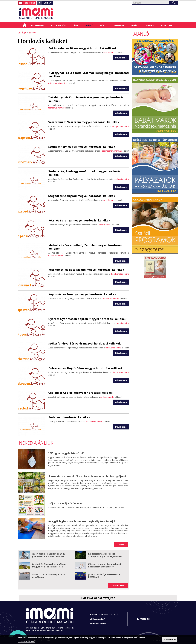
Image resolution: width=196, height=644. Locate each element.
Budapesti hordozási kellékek (69, 417)
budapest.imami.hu (94, 422)
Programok (38, 25)
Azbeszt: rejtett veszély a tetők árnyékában (49, 576)
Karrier (150, 25)
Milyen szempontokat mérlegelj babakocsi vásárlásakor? (104, 565)
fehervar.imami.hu (113, 348)
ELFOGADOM (170, 639)
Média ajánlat (97, 619)
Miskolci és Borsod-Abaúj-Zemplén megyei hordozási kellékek (85, 247)
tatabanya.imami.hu (57, 108)
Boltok (32, 32)
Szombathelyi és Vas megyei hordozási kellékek (82, 147)
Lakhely (48, 3)
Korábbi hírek (118, 585)
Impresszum (143, 619)
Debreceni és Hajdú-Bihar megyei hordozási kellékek (85, 368)
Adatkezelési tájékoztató (104, 614)
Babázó (135, 25)
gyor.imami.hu (123, 323)
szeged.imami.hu (110, 200)
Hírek (76, 25)
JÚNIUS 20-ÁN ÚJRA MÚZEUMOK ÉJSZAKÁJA (104, 576)
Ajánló (89, 25)
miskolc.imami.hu (56, 255)
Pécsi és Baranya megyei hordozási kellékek (79, 220)
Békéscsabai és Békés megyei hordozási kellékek (82, 48)
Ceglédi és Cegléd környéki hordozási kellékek (81, 393)
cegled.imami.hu (107, 397)
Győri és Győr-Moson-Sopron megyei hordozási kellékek (87, 319)
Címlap (24, 25)
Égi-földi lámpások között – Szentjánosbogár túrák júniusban (105, 555)
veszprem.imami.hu (121, 126)
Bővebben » (121, 58)
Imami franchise (98, 624)
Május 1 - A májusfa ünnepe (65, 503)
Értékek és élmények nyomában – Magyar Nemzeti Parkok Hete (49, 565)
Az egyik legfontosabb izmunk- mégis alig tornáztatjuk (82, 521)
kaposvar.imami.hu (111, 298)
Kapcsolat (30, 3)
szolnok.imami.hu (122, 179)
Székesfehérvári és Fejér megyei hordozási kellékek (85, 343)
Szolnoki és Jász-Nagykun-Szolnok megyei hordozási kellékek (85, 173)
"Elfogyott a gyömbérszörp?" (66, 453)
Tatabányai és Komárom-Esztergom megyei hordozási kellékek (86, 99)
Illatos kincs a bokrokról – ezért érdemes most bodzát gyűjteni (87, 476)
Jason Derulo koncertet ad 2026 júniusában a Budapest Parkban (49, 555)
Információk (58, 25)
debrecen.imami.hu (121, 372)
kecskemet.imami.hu (120, 274)
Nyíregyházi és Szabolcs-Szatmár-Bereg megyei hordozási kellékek (89, 75)
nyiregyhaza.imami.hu (58, 83)
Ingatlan (166, 25)
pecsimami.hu (105, 225)
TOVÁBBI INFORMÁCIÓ (26, 642)
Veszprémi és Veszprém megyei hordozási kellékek (84, 122)
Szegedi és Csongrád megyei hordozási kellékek (82, 196)
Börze (104, 25)
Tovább (121, 545)
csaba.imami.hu (110, 52)
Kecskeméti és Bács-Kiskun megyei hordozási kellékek (86, 270)
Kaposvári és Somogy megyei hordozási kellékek (82, 294)
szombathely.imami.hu (112, 151)
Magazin (119, 25)
